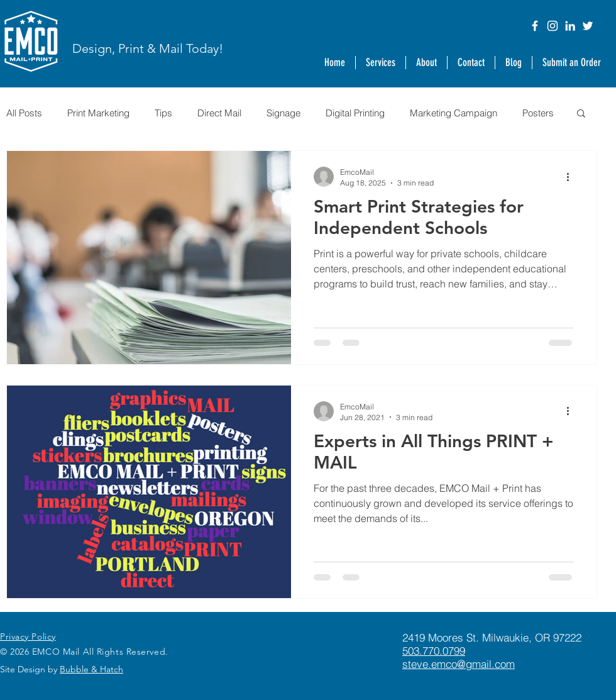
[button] (426, 63)
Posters (538, 113)
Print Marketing (98, 113)
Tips (163, 113)
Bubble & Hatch (91, 669)
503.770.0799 (434, 651)
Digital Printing (355, 113)
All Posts (24, 113)
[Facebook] (535, 26)
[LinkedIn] (570, 26)
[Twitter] (588, 26)
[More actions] (572, 177)
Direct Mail (219, 113)
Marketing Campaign (454, 113)
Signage (283, 113)
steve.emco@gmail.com (459, 664)
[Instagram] (553, 26)
